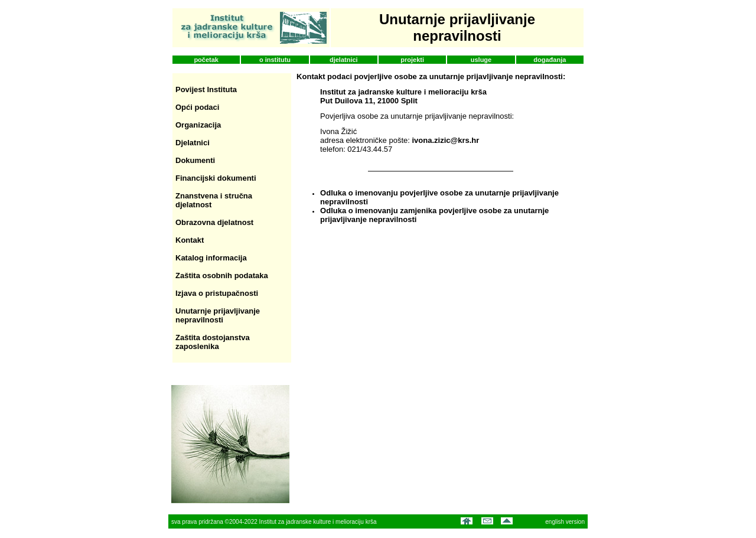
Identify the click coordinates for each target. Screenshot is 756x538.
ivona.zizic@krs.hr (445, 140)
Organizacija (198, 125)
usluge (481, 60)
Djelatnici (193, 143)
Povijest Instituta (206, 89)
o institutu (275, 60)
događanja (550, 60)
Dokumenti (195, 160)
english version (565, 522)
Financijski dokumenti (216, 178)
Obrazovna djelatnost (214, 222)
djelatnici (344, 60)
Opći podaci (197, 107)
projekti (412, 60)
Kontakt (190, 240)
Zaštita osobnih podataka (222, 275)
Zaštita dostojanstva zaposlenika (213, 342)
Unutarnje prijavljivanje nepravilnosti (218, 315)
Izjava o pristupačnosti (217, 293)
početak (206, 60)
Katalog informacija (211, 258)
